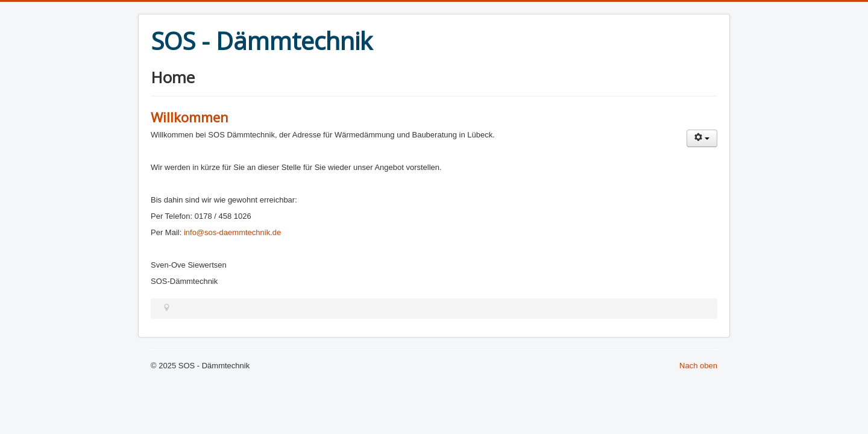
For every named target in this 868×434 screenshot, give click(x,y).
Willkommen (190, 117)
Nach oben (698, 366)
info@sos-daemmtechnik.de (232, 232)
